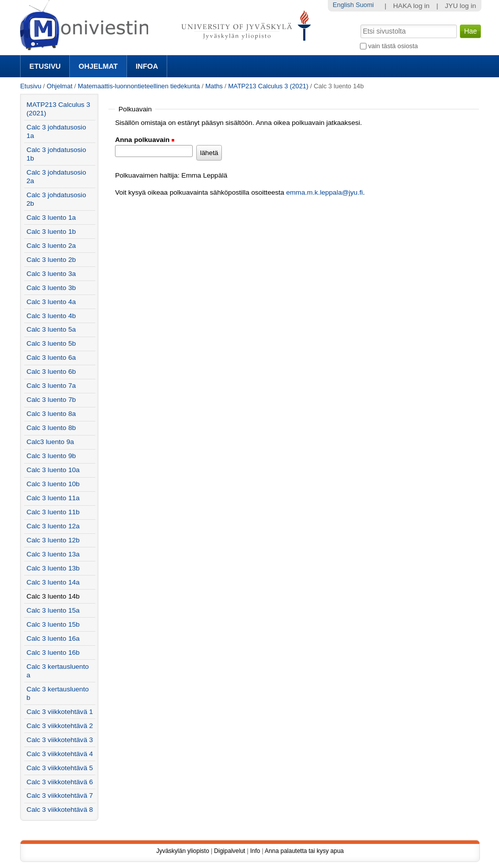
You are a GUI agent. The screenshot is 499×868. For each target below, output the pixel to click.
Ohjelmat (98, 66)
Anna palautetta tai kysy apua (304, 851)
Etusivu (45, 66)
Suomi (364, 5)
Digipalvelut (229, 851)
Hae (360, 24)
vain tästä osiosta (393, 46)
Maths (214, 86)
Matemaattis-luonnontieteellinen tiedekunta (139, 86)
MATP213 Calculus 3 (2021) (268, 86)
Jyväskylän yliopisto (182, 851)
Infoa (147, 66)
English (343, 5)
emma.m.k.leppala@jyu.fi (325, 192)
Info (255, 851)
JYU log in (460, 6)
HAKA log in (411, 6)
